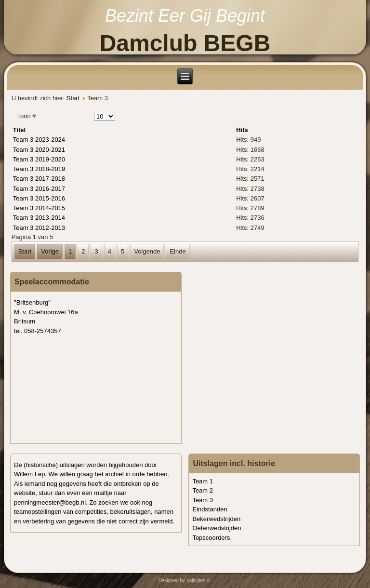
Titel (20, 130)
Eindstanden (210, 509)
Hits (242, 130)
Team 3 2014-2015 (39, 208)
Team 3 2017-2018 (39, 179)
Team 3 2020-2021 (39, 150)
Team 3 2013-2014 (39, 218)
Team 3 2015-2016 (39, 198)
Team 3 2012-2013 (39, 228)
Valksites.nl (198, 581)
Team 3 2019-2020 (39, 159)
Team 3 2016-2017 (39, 189)
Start (73, 98)
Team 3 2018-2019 (39, 169)
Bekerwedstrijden (216, 519)
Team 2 (203, 490)
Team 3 (203, 500)
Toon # (26, 116)
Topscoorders (211, 538)
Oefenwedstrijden (217, 528)
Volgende (147, 251)
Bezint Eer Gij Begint (185, 16)
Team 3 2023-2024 (39, 140)
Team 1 (203, 481)
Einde (178, 251)
